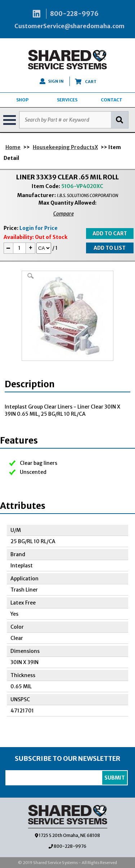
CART (86, 82)
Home (13, 147)
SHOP (22, 100)
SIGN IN (52, 81)
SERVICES (67, 100)
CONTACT (112, 100)
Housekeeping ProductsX (65, 147)
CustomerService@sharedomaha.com (69, 26)
